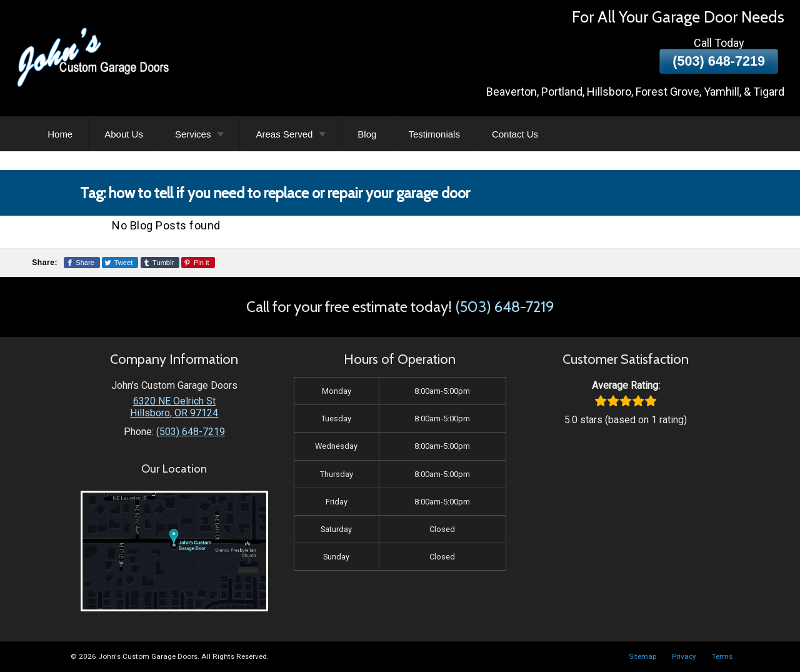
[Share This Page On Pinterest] (198, 263)
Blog (367, 134)
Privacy (684, 656)
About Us (124, 134)
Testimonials (434, 134)
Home (60, 134)
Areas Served (284, 134)
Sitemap (642, 656)
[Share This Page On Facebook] (82, 263)
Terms (722, 656)
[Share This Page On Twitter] (120, 263)
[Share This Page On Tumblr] (160, 263)
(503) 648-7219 (719, 61)
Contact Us (515, 134)
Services (193, 134)
